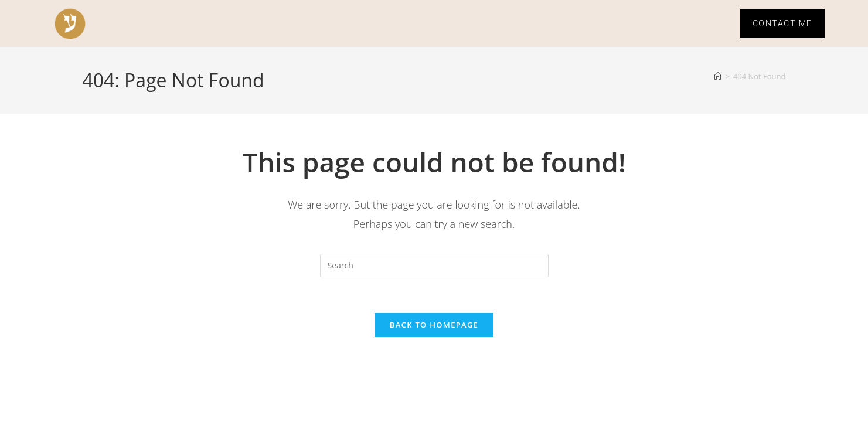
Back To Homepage (434, 325)
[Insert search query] (434, 266)
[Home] (718, 76)
